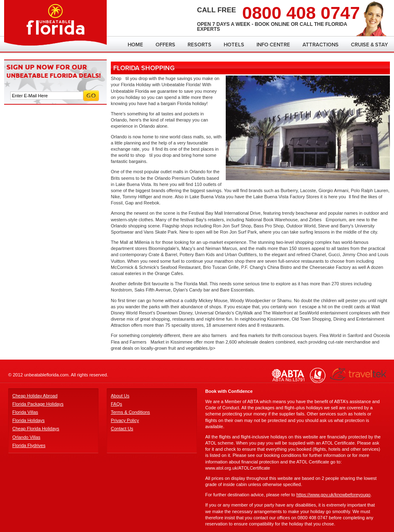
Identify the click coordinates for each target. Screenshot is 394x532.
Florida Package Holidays (38, 404)
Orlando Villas (26, 437)
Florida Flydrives (29, 445)
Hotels (234, 45)
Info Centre (273, 45)
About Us (120, 396)
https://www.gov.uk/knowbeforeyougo (333, 495)
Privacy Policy (125, 420)
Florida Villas (25, 412)
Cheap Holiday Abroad (35, 396)
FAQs (117, 404)
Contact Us (122, 429)
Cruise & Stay (369, 45)
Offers (165, 45)
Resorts (199, 45)
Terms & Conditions (130, 412)
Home (135, 45)
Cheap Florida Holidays (36, 429)
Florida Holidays (29, 420)
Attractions (321, 45)
